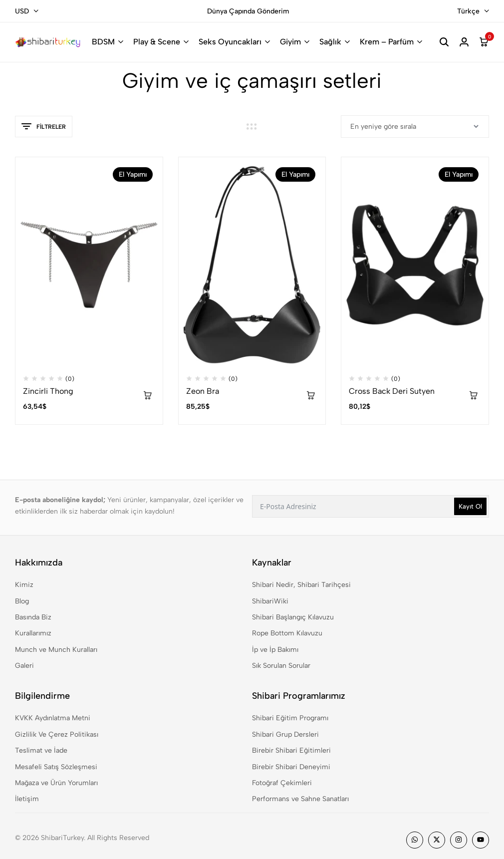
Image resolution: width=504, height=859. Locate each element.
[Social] (415, 840)
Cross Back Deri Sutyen (392, 391)
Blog (22, 601)
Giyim (290, 42)
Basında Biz (33, 617)
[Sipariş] (415, 127)
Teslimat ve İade (41, 750)
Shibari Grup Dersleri (285, 734)
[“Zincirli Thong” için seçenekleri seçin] (148, 396)
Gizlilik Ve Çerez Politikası (57, 734)
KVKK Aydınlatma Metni (53, 718)
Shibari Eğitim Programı (290, 718)
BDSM (103, 42)
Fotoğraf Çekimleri (282, 783)
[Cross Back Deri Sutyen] (415, 265)
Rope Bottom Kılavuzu (287, 633)
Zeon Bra (203, 391)
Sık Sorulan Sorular (281, 666)
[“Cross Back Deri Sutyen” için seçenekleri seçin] (474, 396)
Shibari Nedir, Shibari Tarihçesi (301, 585)
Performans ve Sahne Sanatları (300, 799)
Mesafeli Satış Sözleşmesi (56, 767)
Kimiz (24, 585)
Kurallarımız (33, 633)
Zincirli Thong (48, 391)
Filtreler (44, 127)
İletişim (27, 799)
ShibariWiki (270, 601)
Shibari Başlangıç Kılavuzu (293, 617)
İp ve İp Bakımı (275, 650)
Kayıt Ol (470, 506)
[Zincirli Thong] (89, 265)
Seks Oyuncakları (230, 42)
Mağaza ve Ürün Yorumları (56, 783)
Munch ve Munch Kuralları (56, 650)
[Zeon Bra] (252, 265)
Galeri (24, 666)
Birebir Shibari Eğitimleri (291, 750)
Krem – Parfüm (387, 42)
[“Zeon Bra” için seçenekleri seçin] (310, 396)
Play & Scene (157, 42)
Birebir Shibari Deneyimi (291, 767)
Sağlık (330, 42)
